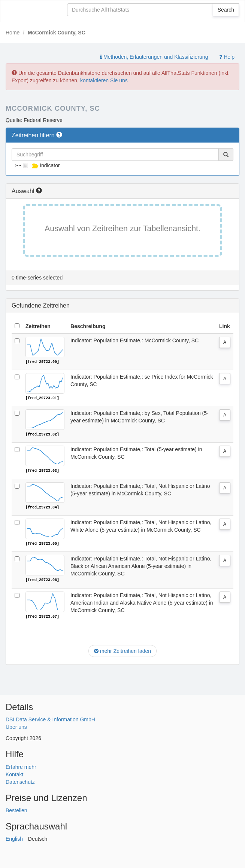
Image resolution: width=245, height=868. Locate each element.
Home (13, 33)
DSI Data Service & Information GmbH (50, 719)
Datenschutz (20, 781)
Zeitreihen (38, 326)
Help (227, 57)
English (14, 838)
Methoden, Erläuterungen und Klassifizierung (154, 57)
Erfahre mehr (21, 766)
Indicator (40, 165)
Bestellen (16, 810)
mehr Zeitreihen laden (122, 650)
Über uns (16, 726)
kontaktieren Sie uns (104, 80)
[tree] (122, 165)
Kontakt (14, 773)
